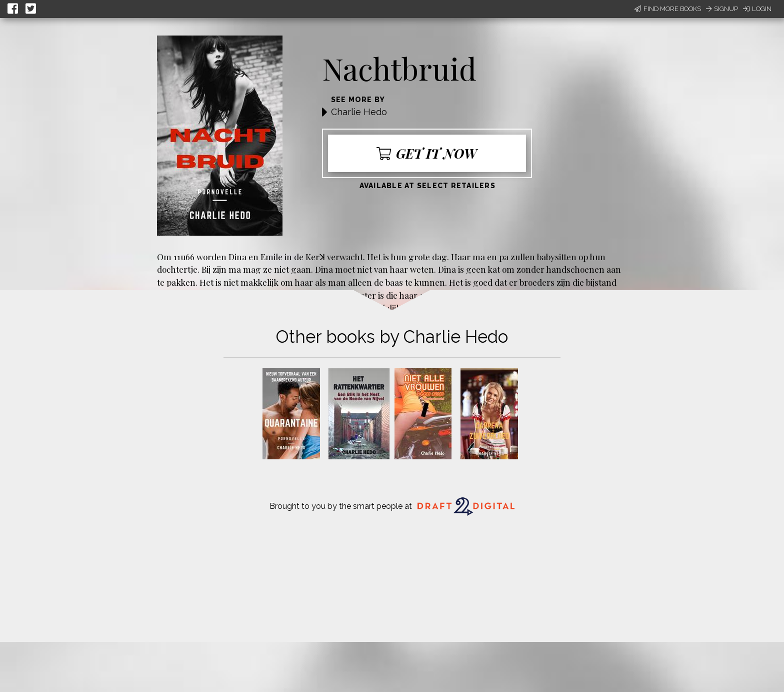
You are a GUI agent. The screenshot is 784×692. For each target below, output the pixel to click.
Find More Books (668, 9)
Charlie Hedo (359, 112)
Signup (722, 9)
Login (757, 9)
